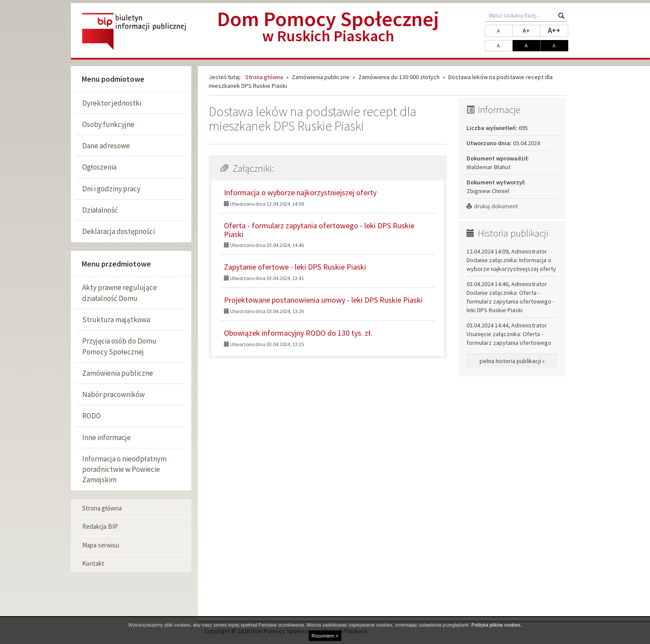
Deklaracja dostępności (118, 231)
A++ (558, 30)
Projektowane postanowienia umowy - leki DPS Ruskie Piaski (323, 300)
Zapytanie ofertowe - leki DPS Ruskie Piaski (295, 267)
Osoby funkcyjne (108, 124)
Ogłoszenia (99, 167)
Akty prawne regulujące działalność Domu (120, 293)
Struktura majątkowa (116, 320)
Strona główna (102, 508)
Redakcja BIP (100, 526)
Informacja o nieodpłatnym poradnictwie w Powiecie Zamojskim (124, 469)
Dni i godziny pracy (111, 189)
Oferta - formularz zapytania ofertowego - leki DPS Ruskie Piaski (319, 230)
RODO (92, 416)
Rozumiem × (325, 636)
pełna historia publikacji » (512, 361)
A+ (531, 30)
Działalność (100, 210)
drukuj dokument (492, 206)
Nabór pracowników (113, 394)
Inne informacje (107, 437)
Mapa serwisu (101, 545)
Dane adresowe (106, 146)
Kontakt (93, 563)
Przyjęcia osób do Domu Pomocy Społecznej (119, 346)
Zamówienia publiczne (118, 373)
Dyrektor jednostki (112, 103)
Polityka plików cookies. (497, 625)
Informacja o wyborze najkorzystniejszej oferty (300, 192)
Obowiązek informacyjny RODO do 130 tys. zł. (298, 333)
